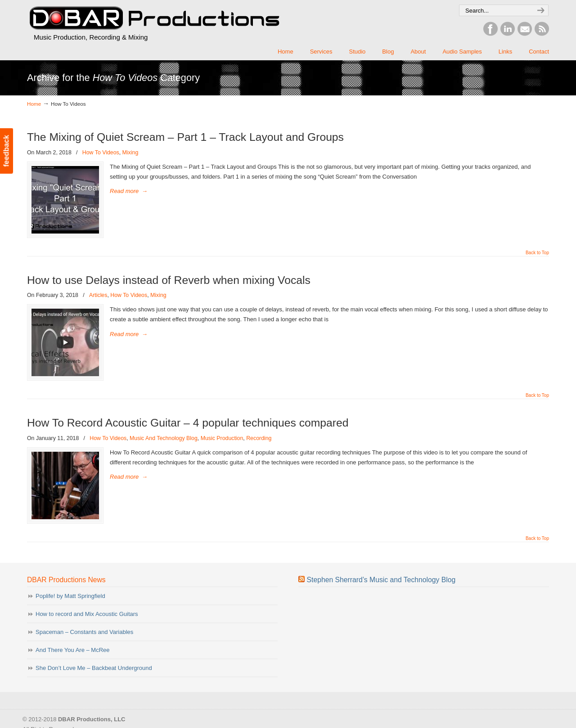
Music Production (222, 438)
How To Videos (101, 153)
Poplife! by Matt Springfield (70, 596)
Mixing (130, 153)
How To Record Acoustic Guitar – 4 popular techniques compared (188, 423)
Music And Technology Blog (164, 438)
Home (34, 104)
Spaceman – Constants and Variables (84, 632)
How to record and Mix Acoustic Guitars (87, 614)
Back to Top (537, 253)
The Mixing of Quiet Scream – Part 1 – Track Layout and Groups (185, 137)
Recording (259, 438)
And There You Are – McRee (73, 650)
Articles (98, 295)
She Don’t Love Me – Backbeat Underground (94, 668)
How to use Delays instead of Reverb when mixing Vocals (169, 280)
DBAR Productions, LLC (154, 18)
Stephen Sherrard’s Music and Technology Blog (381, 580)
